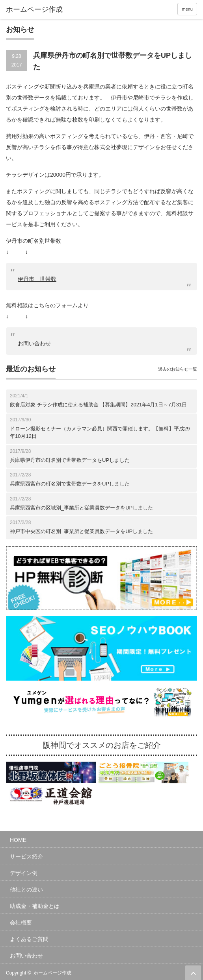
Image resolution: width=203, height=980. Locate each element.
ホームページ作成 (52, 973)
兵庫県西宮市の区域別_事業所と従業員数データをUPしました (81, 508)
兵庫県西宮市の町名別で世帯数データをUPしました (70, 484)
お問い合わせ (34, 343)
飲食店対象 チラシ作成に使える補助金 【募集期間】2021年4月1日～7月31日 (98, 405)
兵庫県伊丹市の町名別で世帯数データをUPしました (70, 460)
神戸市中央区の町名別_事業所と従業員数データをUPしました (81, 531)
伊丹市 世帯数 (37, 279)
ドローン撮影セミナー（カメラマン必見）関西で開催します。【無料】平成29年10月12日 (100, 433)
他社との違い (26, 890)
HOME (18, 840)
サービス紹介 (26, 856)
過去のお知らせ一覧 (178, 369)
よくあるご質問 (29, 939)
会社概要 (21, 923)
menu (187, 9)
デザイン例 (24, 873)
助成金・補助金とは (35, 906)
